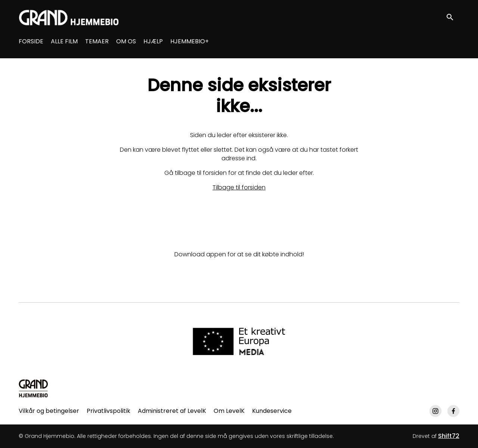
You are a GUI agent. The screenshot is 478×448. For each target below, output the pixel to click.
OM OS (126, 41)
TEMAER (97, 41)
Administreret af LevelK (172, 411)
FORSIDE (31, 41)
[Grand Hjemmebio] (33, 388)
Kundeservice (272, 411)
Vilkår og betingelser (49, 411)
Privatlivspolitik (108, 411)
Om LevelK (229, 411)
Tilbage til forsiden (239, 187)
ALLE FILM (64, 41)
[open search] (453, 17)
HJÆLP (153, 41)
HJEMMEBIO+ (190, 41)
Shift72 (449, 436)
